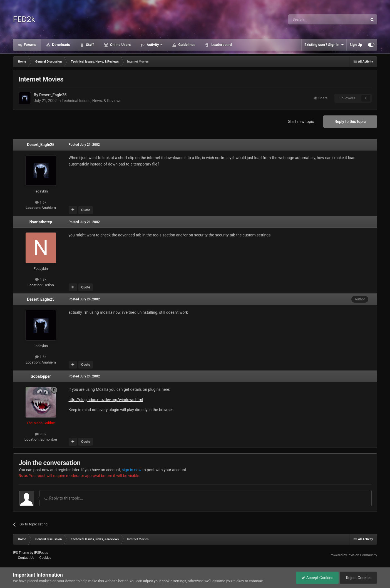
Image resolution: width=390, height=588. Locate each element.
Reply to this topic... (64, 498)
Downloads (61, 45)
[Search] (315, 19)
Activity (153, 45)
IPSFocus (41, 553)
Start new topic (301, 122)
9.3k (41, 434)
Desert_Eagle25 (53, 95)
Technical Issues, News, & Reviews (92, 101)
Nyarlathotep (41, 222)
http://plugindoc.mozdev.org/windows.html (106, 400)
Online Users (120, 45)
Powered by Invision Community (353, 555)
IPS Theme (21, 553)
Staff (90, 45)
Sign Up (356, 45)
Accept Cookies (316, 578)
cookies (45, 581)
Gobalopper (41, 376)
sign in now (132, 470)
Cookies (45, 558)
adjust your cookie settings (165, 581)
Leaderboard (221, 45)
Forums (30, 45)
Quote (86, 210)
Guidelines (186, 45)
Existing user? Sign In (324, 45)
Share (321, 98)
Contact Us (26, 558)
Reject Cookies (358, 578)
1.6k (41, 202)
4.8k (41, 279)
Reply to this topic (350, 122)
